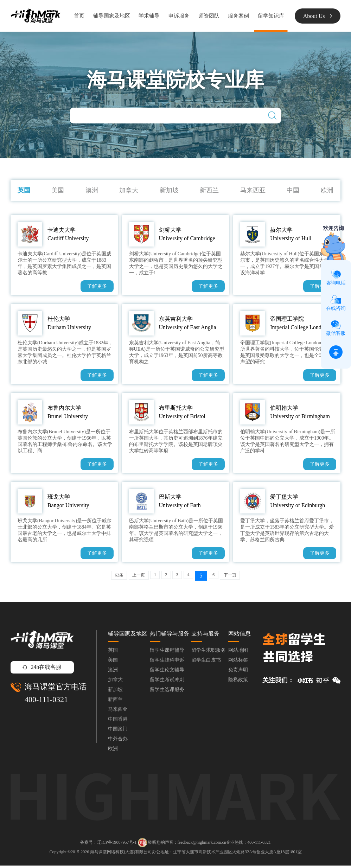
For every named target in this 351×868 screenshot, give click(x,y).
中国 (293, 190)
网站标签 (238, 662)
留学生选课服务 (167, 692)
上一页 (130, 576)
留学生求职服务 (209, 653)
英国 (24, 190)
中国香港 (118, 722)
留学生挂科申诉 (167, 662)
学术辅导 (149, 16)
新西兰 (209, 190)
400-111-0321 (46, 702)
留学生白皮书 (206, 662)
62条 (105, 576)
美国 (58, 190)
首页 (79, 16)
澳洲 (92, 190)
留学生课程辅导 (167, 653)
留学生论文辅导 (167, 672)
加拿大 (129, 190)
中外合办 (118, 741)
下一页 (243, 576)
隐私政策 (238, 682)
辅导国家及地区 (112, 16)
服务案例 (238, 16)
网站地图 (238, 653)
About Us (318, 16)
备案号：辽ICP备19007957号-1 (109, 845)
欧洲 (327, 190)
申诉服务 (179, 16)
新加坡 (169, 190)
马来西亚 (253, 190)
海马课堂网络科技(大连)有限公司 (121, 854)
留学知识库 (271, 16)
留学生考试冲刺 (167, 682)
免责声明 (238, 672)
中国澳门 (118, 731)
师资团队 (209, 16)
